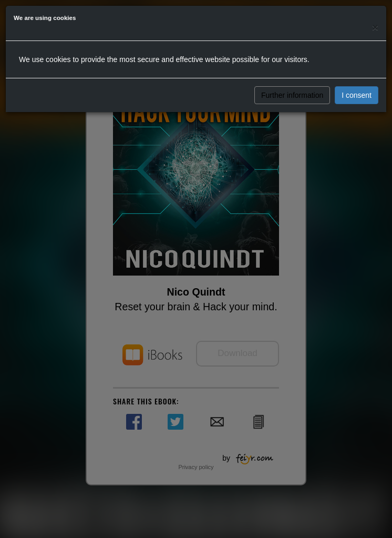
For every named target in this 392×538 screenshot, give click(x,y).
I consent (357, 95)
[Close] (375, 27)
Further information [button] (292, 95)
